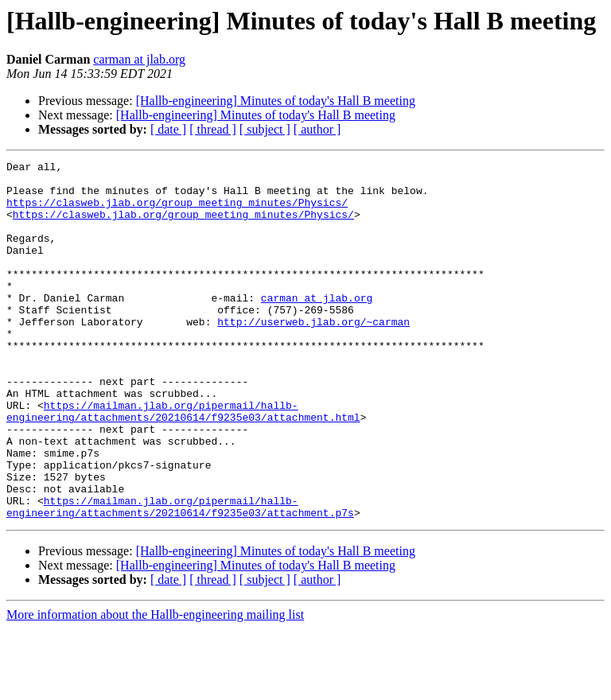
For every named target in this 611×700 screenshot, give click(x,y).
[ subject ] (265, 129)
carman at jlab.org (139, 59)
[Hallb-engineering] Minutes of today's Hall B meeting (276, 101)
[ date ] (168, 129)
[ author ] (317, 129)
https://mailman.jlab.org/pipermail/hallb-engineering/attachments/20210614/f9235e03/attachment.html (183, 462)
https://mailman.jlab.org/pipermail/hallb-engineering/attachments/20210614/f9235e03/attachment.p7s (180, 577)
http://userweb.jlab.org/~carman (313, 355)
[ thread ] (213, 129)
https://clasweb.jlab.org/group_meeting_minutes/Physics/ (177, 212)
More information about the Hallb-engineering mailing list (155, 686)
